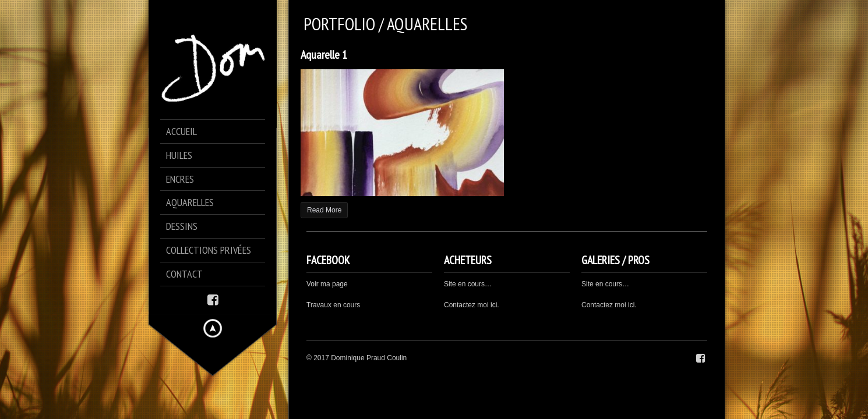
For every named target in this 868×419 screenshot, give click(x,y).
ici (631, 305)
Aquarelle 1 (324, 55)
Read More (324, 210)
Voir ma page (327, 284)
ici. (495, 305)
